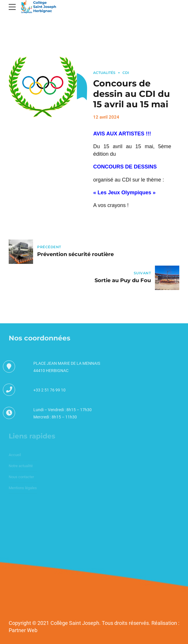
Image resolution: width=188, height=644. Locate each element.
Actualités (104, 73)
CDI (126, 73)
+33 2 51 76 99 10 (49, 390)
